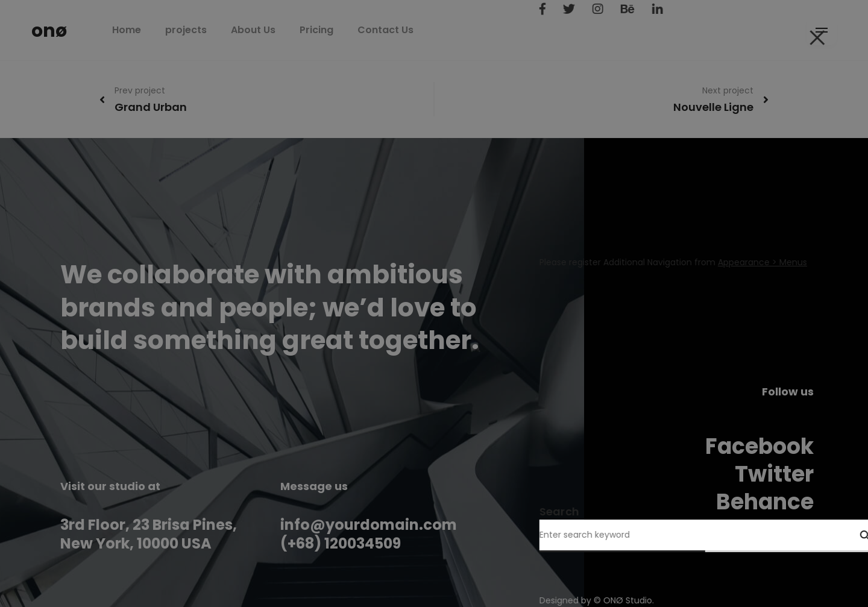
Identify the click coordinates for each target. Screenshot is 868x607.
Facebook (759, 446)
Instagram (755, 530)
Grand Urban (151, 107)
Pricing (344, 30)
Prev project (140, 90)
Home (154, 30)
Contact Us (413, 30)
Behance (765, 502)
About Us (280, 30)
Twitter (774, 474)
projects (213, 30)
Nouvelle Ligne (713, 107)
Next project (728, 90)
